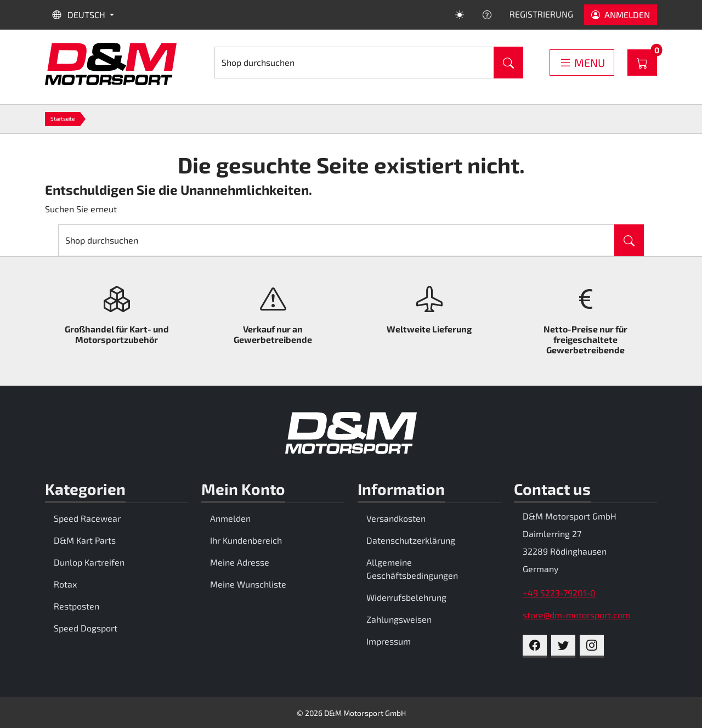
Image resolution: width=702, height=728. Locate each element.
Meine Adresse (240, 562)
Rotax (65, 584)
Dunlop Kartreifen (89, 562)
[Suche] (354, 63)
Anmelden (230, 518)
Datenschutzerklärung (411, 540)
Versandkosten (396, 518)
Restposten (77, 606)
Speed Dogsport (86, 628)
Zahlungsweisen (399, 619)
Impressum (389, 641)
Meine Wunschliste (248, 584)
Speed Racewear (87, 518)
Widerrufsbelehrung (406, 597)
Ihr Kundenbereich (246, 540)
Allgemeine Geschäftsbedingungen (412, 569)
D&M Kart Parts (85, 540)
